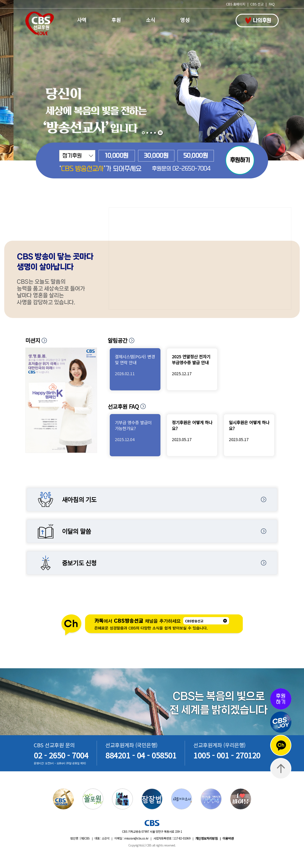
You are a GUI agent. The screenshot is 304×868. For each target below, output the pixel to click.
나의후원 (258, 20)
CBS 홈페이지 (236, 4)
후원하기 (240, 160)
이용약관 (228, 838)
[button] (143, 133)
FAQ (272, 4)
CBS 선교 (257, 4)
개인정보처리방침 (206, 838)
